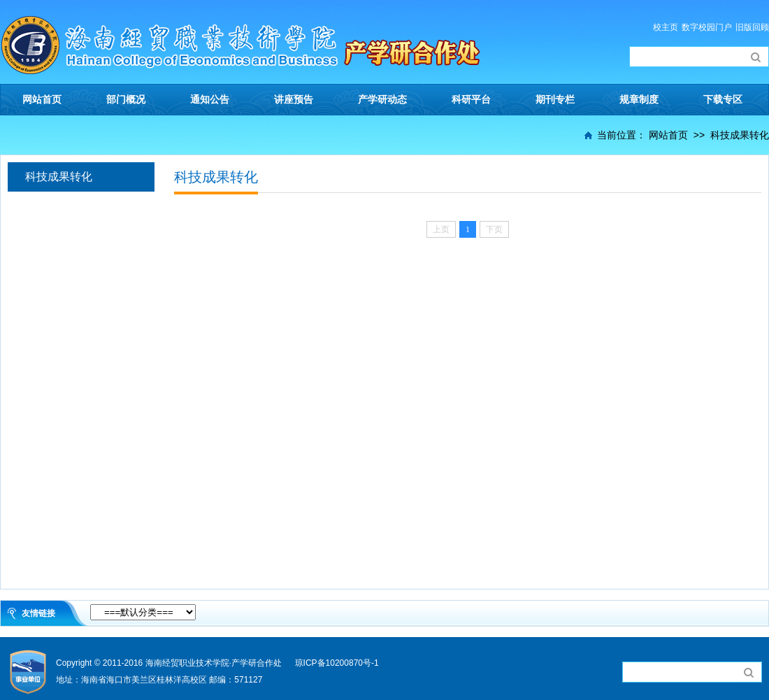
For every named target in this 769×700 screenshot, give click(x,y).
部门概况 (126, 100)
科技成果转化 (740, 135)
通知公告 (210, 100)
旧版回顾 (752, 27)
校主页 (666, 27)
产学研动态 (382, 100)
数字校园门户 (707, 27)
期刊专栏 (555, 100)
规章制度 (639, 100)
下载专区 (723, 100)
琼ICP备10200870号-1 (337, 663)
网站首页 (42, 100)
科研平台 (471, 100)
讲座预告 (294, 100)
